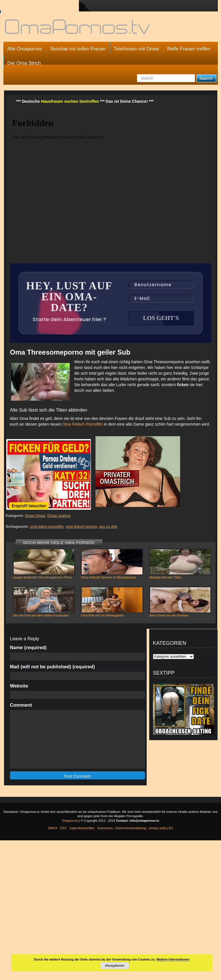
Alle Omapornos (25, 49)
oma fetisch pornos (81, 526)
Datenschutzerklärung (131, 828)
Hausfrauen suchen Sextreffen (70, 101)
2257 (63, 828)
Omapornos (70, 821)
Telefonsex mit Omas (137, 49)
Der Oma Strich (24, 63)
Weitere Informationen (173, 959)
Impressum (105, 828)
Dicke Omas (35, 516)
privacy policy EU (161, 828)
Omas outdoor (59, 516)
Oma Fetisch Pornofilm (82, 424)
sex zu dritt (108, 526)
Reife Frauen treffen (189, 49)
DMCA (53, 828)
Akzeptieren (115, 966)
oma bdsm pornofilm (47, 526)
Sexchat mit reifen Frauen (78, 49)
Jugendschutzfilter (82, 828)
